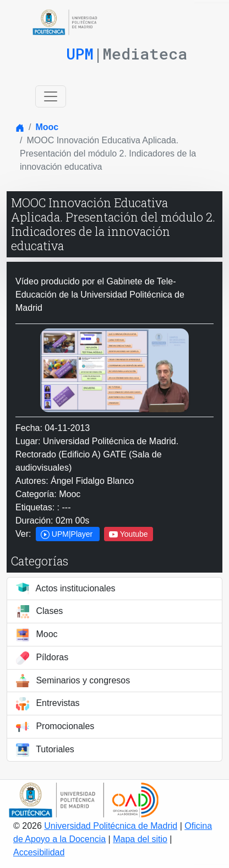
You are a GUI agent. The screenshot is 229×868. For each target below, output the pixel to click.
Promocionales (55, 727)
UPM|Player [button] (68, 534)
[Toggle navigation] (51, 96)
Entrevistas (48, 704)
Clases (39, 612)
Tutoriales (45, 750)
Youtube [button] (129, 534)
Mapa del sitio (140, 839)
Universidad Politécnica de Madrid (111, 826)
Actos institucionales (66, 589)
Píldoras (42, 658)
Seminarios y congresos (73, 681)
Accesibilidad (39, 852)
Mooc (47, 127)
